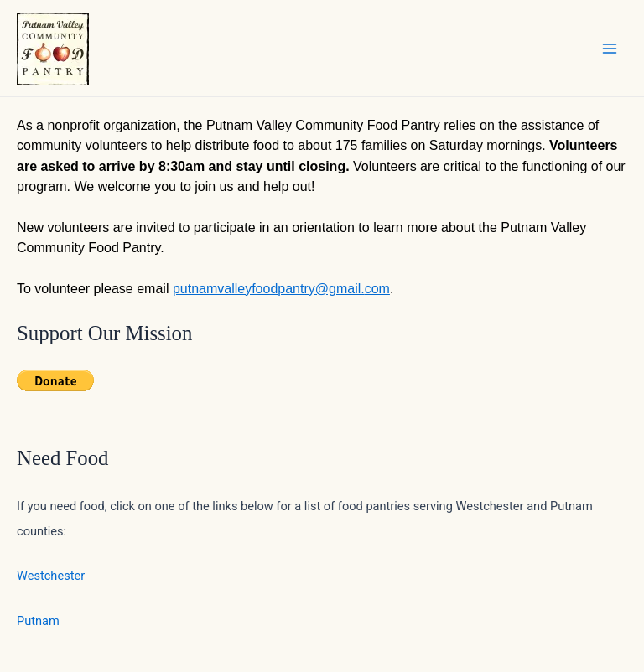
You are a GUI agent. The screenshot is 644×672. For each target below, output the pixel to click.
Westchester (51, 576)
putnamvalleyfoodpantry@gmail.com (281, 289)
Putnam (38, 621)
